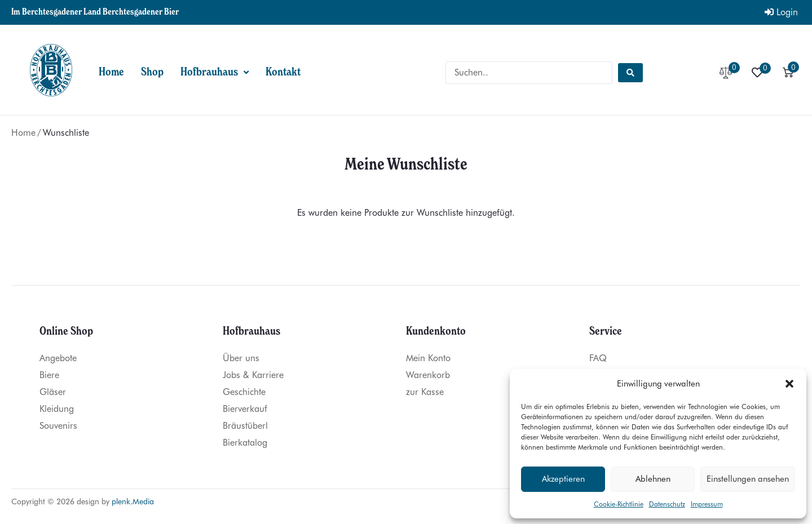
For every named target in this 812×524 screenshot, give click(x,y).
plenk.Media (133, 501)
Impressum (707, 504)
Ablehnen (653, 479)
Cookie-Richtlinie (619, 504)
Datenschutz (667, 504)
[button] (789, 384)
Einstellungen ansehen (748, 479)
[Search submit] (630, 73)
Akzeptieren (563, 479)
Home (23, 133)
